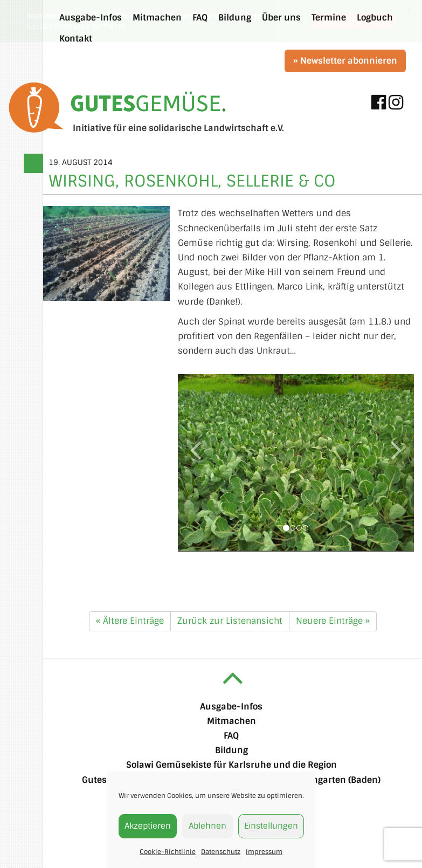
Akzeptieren (148, 826)
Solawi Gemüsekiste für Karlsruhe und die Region (231, 765)
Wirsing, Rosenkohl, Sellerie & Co (192, 181)
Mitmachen (231, 721)
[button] (196, 492)
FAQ (231, 736)
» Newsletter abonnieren (345, 61)
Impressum (264, 852)
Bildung (231, 750)
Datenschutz (221, 852)
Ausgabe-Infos (231, 706)
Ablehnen (207, 826)
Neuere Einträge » (333, 620)
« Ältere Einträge (130, 620)
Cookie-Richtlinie (168, 852)
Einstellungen (271, 826)
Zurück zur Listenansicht (230, 620)
